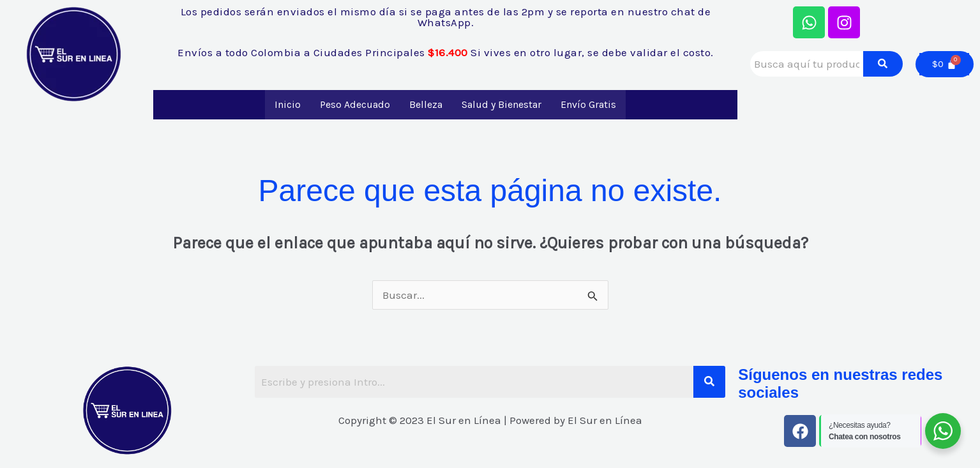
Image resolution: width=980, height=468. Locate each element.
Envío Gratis (588, 104)
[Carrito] (944, 64)
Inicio (288, 104)
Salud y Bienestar (501, 104)
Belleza (426, 104)
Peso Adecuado (355, 104)
